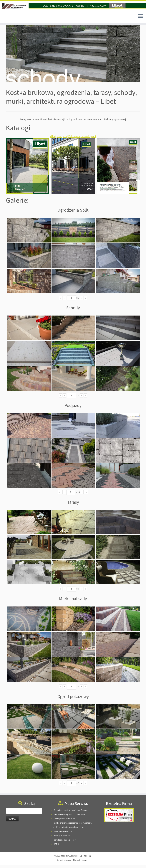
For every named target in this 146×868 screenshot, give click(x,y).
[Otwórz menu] (140, 20)
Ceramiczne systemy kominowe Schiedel (71, 813)
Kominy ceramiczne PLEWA (65, 822)
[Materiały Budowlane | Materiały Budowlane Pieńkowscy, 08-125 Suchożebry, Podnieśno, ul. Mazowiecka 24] (73, 8)
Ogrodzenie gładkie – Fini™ (65, 843)
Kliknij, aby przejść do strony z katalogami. (73, 140)
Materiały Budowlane (69, 859)
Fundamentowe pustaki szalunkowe (69, 818)
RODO (56, 847)
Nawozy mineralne (62, 839)
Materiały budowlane (63, 835)
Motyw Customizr (81, 863)
